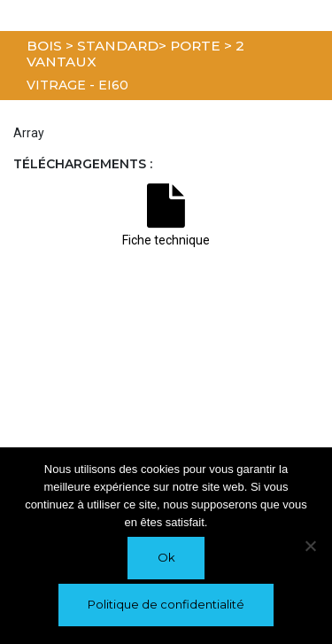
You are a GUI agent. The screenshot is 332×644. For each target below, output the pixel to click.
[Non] (310, 546)
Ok (166, 557)
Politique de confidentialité (166, 604)
